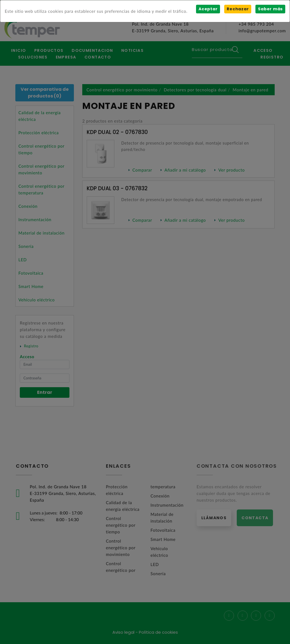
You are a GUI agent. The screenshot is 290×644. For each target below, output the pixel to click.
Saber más (270, 9)
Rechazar (238, 9)
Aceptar (208, 9)
